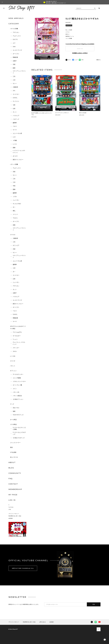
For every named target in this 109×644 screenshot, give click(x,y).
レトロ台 (13, 356)
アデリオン (16, 32)
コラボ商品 (13, 424)
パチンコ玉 (16, 392)
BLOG (11, 468)
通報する (98, 60)
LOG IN (12, 500)
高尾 (14, 225)
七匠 (14, 105)
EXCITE (15, 39)
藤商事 (15, 123)
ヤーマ (15, 130)
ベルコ (15, 126)
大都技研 (15, 87)
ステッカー (16, 348)
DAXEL (15, 98)
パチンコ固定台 (17, 396)
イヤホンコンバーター (19, 381)
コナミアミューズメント (19, 72)
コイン (15, 389)
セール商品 (13, 420)
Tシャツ (15, 339)
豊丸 (14, 211)
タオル (15, 351)
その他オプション (18, 399)
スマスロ (13, 235)
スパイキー (16, 94)
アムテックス (17, 36)
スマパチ (13, 361)
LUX (14, 137)
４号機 (15, 140)
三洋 (14, 80)
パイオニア (16, 116)
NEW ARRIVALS (16, 18)
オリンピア (16, 245)
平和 (14, 186)
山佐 (14, 108)
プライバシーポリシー (14, 514)
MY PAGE (13, 495)
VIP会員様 (13, 452)
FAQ (11, 479)
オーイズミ (16, 54)
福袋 (14, 411)
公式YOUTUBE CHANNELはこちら (23, 568)
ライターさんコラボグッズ (19, 433)
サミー (15, 83)
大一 (14, 207)
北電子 (15, 61)
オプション (13, 371)
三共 (14, 76)
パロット (13, 366)
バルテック (16, 119)
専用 (11, 447)
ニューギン (16, 200)
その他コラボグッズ (19, 438)
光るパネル (16, 408)
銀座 (14, 68)
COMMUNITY (15, 473)
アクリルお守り (17, 332)
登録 (94, 604)
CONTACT (13, 484)
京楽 (14, 64)
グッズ (12, 404)
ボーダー (15, 156)
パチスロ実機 (14, 29)
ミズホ (15, 196)
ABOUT (12, 462)
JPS (14, 91)
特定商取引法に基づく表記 (15, 516)
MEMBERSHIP (15, 489)
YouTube (11, 507)
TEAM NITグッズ (18, 415)
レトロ (15, 144)
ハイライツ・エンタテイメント (19, 151)
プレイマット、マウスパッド (19, 343)
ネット (15, 112)
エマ (14, 43)
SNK (14, 47)
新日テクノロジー (18, 160)
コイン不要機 (17, 378)
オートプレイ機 (17, 385)
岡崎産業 (15, 57)
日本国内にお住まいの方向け (80, 53)
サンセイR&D (17, 204)
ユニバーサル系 (17, 133)
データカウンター (18, 374)
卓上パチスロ (14, 457)
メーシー (15, 214)
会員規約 (11, 518)
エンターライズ (17, 50)
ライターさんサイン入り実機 (19, 428)
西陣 (14, 148)
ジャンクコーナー (15, 443)
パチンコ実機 (14, 164)
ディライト (16, 101)
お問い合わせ (42, 622)
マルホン (15, 218)
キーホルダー (17, 336)
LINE (10, 509)
